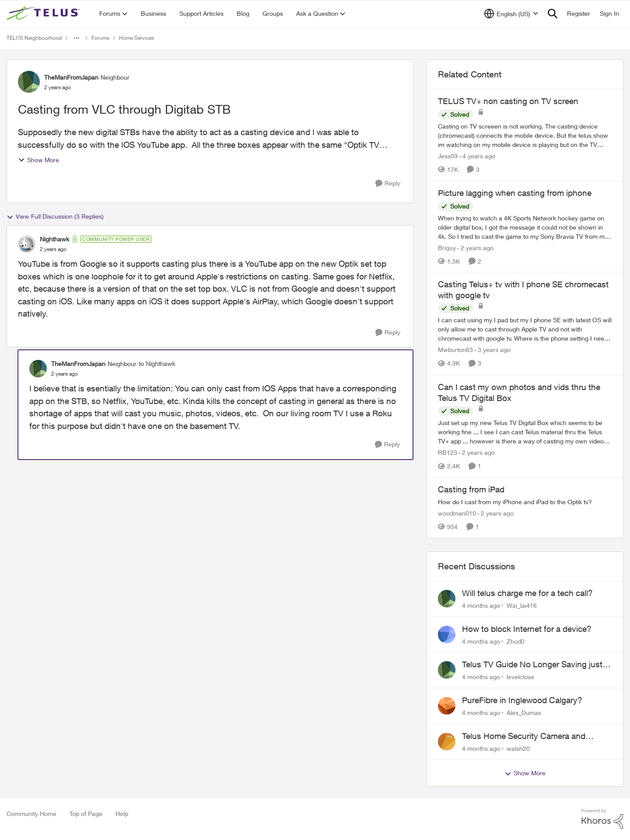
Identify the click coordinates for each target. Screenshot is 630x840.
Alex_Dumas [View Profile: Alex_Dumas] (524, 713)
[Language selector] (511, 14)
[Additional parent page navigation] (77, 38)
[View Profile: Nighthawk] (27, 244)
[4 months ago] (481, 605)
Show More (38, 160)
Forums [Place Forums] (100, 38)
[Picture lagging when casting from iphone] (525, 227)
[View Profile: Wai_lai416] (447, 599)
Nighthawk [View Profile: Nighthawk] (54, 239)
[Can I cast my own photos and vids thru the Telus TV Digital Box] (525, 432)
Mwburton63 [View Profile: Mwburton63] (455, 350)
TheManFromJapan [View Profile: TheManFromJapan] (71, 77)
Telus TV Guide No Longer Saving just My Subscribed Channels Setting (532, 665)
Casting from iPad (471, 489)
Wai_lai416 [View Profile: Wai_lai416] (522, 605)
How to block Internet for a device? (527, 629)
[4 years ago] (477, 156)
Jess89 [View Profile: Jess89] (448, 156)
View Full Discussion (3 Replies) (55, 216)
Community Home (31, 814)
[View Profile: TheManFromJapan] (29, 82)
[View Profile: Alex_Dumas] (447, 706)
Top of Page (86, 814)
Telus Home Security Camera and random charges (524, 736)
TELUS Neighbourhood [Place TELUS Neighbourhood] (34, 38)
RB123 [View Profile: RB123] (448, 452)
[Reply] (388, 183)
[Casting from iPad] (525, 502)
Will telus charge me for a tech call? (527, 593)
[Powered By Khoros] (602, 819)
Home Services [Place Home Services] (136, 38)
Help (122, 814)
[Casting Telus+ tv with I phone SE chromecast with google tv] (525, 329)
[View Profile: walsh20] (447, 742)
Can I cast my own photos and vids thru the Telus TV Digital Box (519, 392)
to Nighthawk (157, 364)
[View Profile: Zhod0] (447, 634)
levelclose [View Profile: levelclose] (520, 677)
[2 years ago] (476, 247)
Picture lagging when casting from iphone (515, 193)
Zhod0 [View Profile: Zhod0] (516, 641)
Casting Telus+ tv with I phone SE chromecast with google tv (523, 290)
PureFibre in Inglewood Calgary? (522, 700)
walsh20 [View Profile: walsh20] (518, 748)
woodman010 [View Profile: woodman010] (457, 513)
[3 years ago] (493, 350)
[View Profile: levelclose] (447, 670)
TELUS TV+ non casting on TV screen (508, 101)
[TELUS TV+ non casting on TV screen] (525, 135)
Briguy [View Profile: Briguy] (447, 247)
